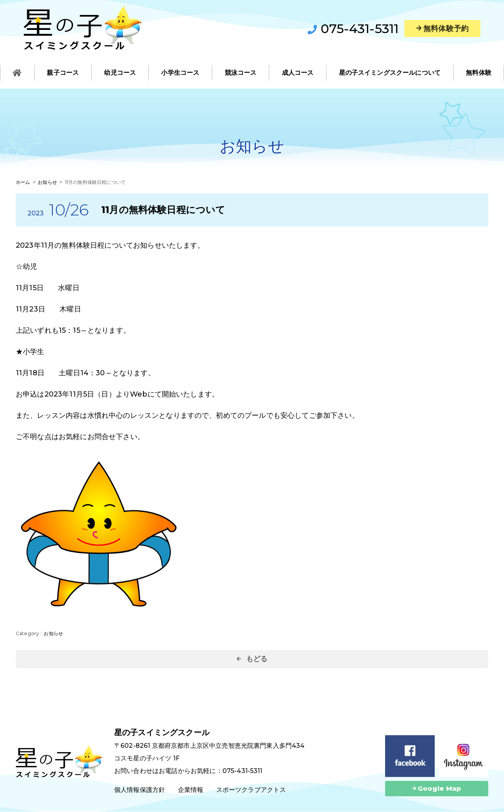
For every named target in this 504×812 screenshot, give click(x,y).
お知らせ (53, 633)
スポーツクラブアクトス (251, 790)
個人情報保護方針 (140, 790)
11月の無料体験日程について (163, 210)
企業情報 (191, 790)
